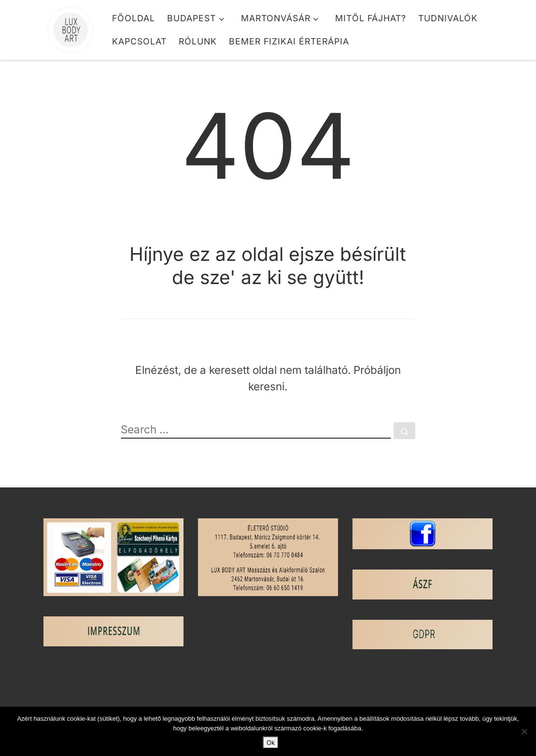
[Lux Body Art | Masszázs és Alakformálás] (71, 26)
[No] (524, 731)
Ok (271, 742)
